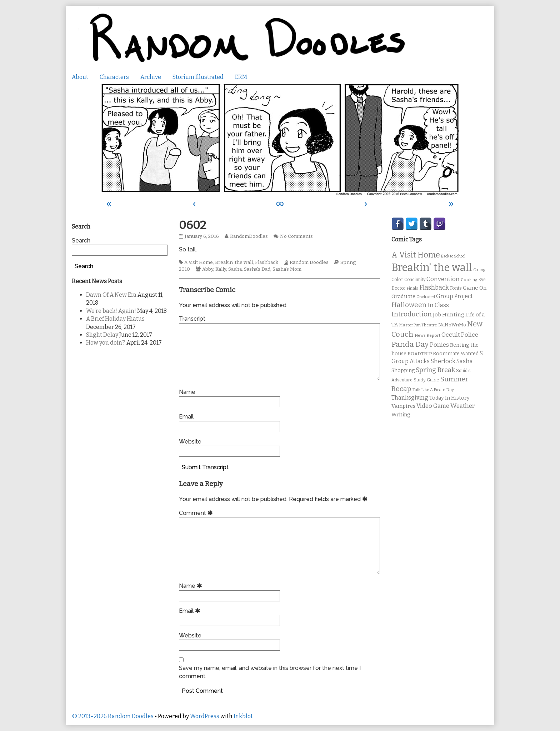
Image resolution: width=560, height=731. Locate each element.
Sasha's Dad (257, 269)
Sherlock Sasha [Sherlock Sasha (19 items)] (452, 361)
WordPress (205, 716)
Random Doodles (309, 262)
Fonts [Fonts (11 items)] (456, 288)
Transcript (192, 319)
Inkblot (243, 716)
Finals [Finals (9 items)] (412, 288)
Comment (197, 513)
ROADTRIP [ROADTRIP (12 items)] (420, 354)
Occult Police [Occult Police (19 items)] (460, 335)
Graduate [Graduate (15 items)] (403, 296)
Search (81, 241)
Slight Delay (102, 335)
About (80, 77)
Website (190, 442)
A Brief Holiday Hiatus (115, 319)
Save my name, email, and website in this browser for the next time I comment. (270, 672)
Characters (114, 77)
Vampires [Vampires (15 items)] (403, 406)
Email (186, 417)
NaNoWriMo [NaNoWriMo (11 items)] (452, 325)
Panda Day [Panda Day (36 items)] (410, 344)
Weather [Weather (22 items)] (463, 406)
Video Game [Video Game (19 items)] (433, 406)
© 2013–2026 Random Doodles (113, 716)
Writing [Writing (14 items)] (401, 415)
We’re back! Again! (111, 311)
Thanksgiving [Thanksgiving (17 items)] (410, 398)
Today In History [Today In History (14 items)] (449, 398)
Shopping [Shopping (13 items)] (403, 370)
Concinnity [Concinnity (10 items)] (415, 280)
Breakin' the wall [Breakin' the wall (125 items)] (432, 268)
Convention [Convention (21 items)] (443, 279)
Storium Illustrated (198, 77)
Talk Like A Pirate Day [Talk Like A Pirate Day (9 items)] (433, 390)
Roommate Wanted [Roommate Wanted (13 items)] (456, 354)
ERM (241, 77)
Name (187, 392)
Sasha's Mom (287, 269)
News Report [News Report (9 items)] (427, 335)
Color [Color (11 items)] (397, 279)
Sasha (235, 269)
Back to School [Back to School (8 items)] (453, 256)
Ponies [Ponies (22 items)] (439, 345)
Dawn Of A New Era (111, 295)
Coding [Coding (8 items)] (479, 270)
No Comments (296, 236)
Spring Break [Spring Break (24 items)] (435, 370)
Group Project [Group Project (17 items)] (454, 296)
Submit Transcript (205, 467)
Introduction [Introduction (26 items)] (412, 314)
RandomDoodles (249, 236)
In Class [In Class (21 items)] (438, 305)
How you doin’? (106, 343)
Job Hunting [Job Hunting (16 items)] (449, 315)
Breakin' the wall (234, 262)
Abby (208, 269)
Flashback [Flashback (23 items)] (434, 288)
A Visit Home (199, 262)
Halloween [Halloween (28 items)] (409, 305)
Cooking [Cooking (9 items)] (469, 280)
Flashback (267, 262)
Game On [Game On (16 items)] (475, 288)
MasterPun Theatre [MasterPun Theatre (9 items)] (418, 325)
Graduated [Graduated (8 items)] (426, 297)
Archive (151, 77)
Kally (221, 269)
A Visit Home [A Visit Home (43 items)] (416, 255)
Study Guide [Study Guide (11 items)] (426, 380)
